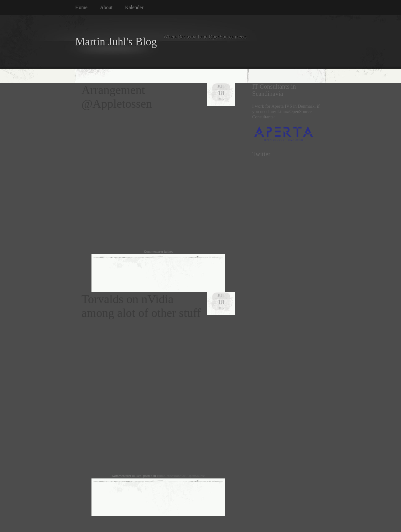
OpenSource (196, 476)
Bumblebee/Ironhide (171, 476)
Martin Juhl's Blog (116, 42)
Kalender (134, 7)
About (106, 7)
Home (81, 7)
